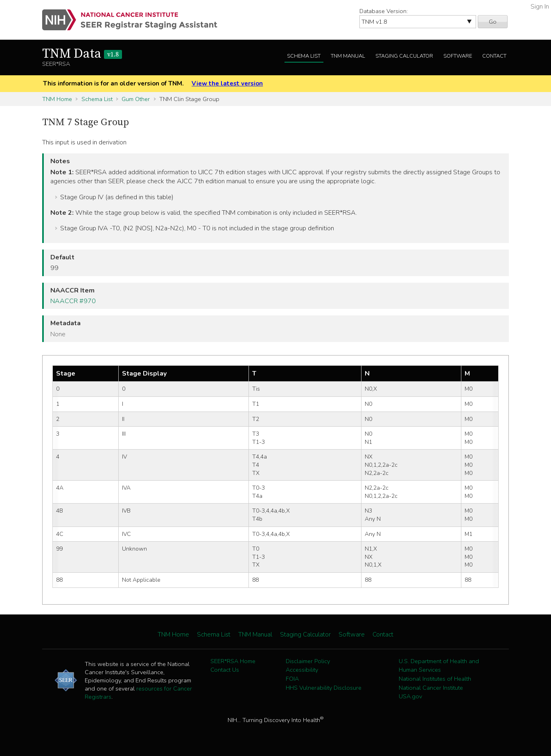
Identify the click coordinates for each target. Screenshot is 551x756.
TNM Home (57, 99)
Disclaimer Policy (308, 661)
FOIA (292, 679)
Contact (494, 56)
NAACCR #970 (73, 301)
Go (493, 22)
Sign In (540, 7)
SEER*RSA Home (233, 661)
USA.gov (410, 696)
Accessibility (302, 670)
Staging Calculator (404, 56)
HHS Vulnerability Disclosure (324, 688)
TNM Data (82, 54)
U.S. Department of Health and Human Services (439, 666)
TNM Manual (348, 56)
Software (458, 56)
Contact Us (225, 670)
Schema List (304, 56)
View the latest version (227, 83)
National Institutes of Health (435, 679)
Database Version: (384, 11)
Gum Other (136, 99)
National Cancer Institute (431, 688)
